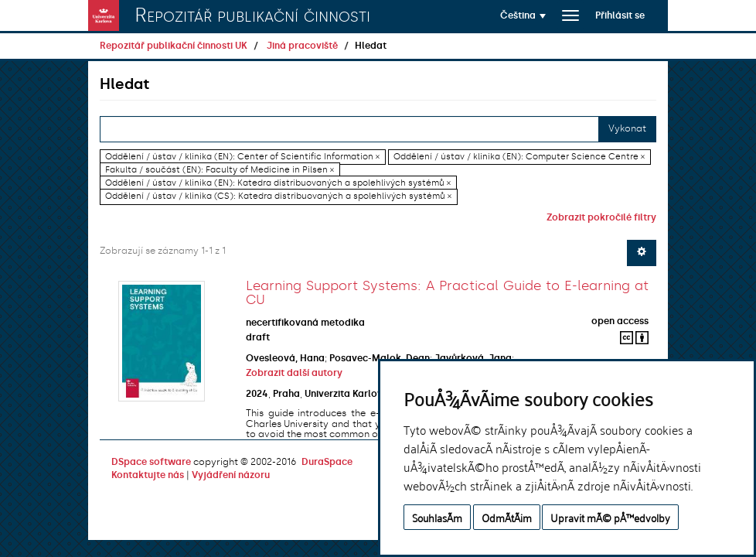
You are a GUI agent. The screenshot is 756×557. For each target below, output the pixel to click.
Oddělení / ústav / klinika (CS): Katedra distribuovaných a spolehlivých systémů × (278, 196)
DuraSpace (327, 462)
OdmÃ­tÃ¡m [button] (507, 517)
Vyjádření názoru (231, 475)
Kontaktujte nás (148, 475)
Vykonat (627, 128)
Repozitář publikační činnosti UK (174, 46)
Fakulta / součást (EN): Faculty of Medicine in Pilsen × (220, 170)
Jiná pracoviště (302, 46)
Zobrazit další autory (294, 373)
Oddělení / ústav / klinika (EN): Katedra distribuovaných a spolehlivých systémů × (278, 183)
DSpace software (151, 462)
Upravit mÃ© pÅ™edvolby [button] (610, 517)
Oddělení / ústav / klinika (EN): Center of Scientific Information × (242, 157)
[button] (523, 15)
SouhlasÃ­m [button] (437, 517)
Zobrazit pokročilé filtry (601, 217)
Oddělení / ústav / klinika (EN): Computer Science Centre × (519, 157)
